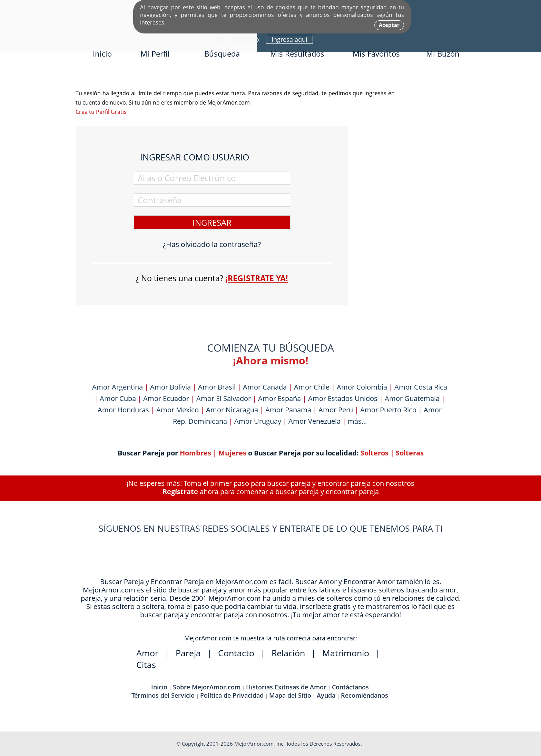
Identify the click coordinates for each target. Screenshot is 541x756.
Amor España (279, 398)
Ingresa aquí (289, 39)
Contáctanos (350, 687)
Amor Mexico (178, 410)
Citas (146, 665)
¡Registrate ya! (257, 278)
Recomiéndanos (365, 695)
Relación (288, 653)
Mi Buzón (443, 53)
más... (357, 421)
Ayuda (326, 695)
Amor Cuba (118, 398)
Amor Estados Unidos (343, 398)
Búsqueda (222, 53)
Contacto (236, 653)
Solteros (375, 453)
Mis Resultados (297, 53)
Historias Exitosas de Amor (286, 687)
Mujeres (232, 453)
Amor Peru (336, 410)
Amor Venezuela (314, 421)
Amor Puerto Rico (388, 410)
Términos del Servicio (163, 695)
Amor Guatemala (412, 398)
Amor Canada (265, 387)
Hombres (195, 453)
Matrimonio (346, 653)
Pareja (188, 653)
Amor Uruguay (258, 421)
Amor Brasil (217, 387)
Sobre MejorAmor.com (207, 687)
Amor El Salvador (224, 398)
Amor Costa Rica (421, 387)
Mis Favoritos (376, 53)
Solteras (410, 453)
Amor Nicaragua (232, 410)
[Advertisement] (414, 192)
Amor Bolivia (170, 387)
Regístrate (180, 492)
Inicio (102, 53)
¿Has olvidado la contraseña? (212, 244)
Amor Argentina (117, 387)
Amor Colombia (362, 387)
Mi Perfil (155, 53)
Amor (147, 653)
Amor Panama (288, 410)
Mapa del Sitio (290, 695)
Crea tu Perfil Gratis (101, 112)
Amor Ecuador (166, 398)
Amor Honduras (123, 410)
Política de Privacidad (232, 695)
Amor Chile (312, 387)
